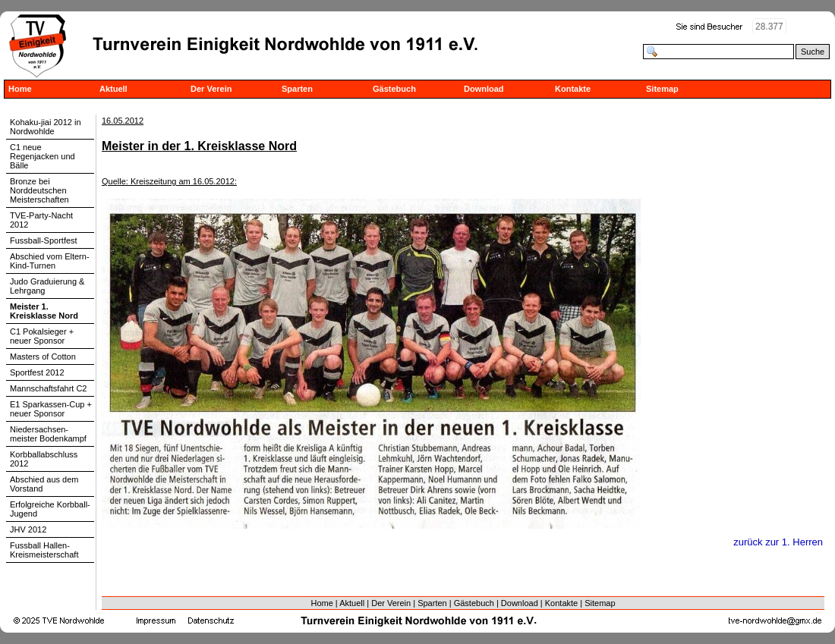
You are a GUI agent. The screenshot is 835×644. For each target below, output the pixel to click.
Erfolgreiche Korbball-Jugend (50, 509)
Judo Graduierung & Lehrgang (47, 286)
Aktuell (113, 89)
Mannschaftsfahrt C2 (49, 388)
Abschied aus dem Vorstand (44, 484)
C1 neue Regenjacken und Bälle (43, 156)
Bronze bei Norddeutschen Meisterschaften (39, 190)
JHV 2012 (28, 529)
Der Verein (211, 89)
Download (484, 89)
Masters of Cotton (43, 357)
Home (20, 89)
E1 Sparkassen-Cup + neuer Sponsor (51, 409)
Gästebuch (394, 89)
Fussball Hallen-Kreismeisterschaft (44, 550)
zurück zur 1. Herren (778, 542)
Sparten (297, 89)
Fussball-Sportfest (44, 240)
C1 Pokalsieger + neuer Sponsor (42, 336)
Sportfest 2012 (37, 372)
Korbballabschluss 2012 (44, 459)
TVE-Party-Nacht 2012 (41, 220)
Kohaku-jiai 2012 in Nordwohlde (46, 127)
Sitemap (662, 89)
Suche (813, 52)
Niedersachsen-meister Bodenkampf (48, 434)
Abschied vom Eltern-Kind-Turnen (50, 261)
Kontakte (573, 89)
